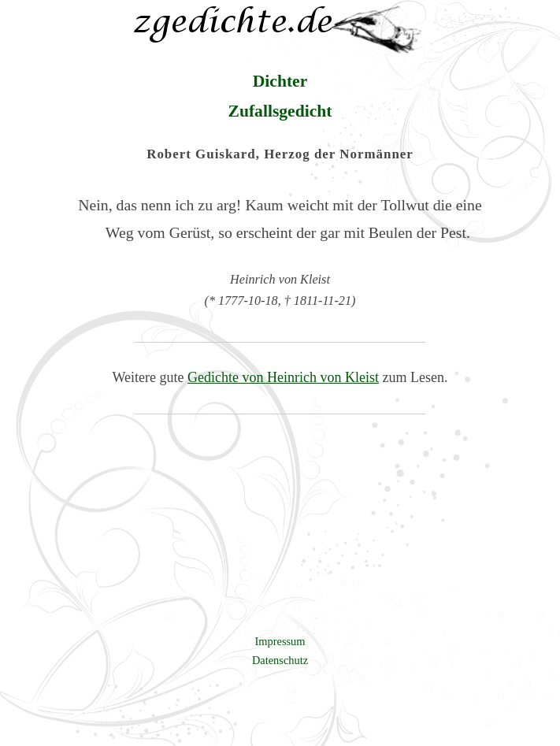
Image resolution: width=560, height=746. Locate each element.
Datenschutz (280, 660)
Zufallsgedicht (280, 111)
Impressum (280, 641)
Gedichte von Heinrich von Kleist (283, 377)
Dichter (280, 81)
